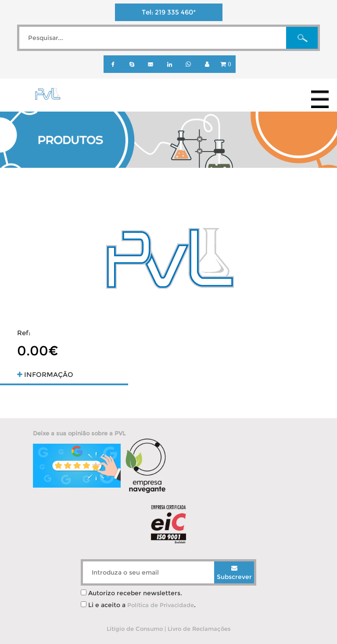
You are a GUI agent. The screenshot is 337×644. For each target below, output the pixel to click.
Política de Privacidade (161, 605)
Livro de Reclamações (199, 629)
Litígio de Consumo (135, 629)
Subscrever (234, 573)
